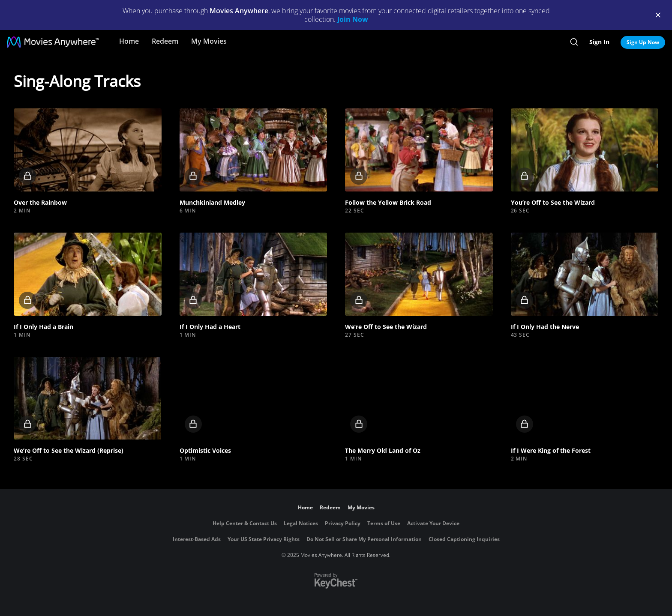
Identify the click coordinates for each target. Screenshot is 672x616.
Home (129, 41)
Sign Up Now (643, 42)
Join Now (353, 19)
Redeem (165, 41)
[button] (88, 150)
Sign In (599, 42)
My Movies (209, 41)
